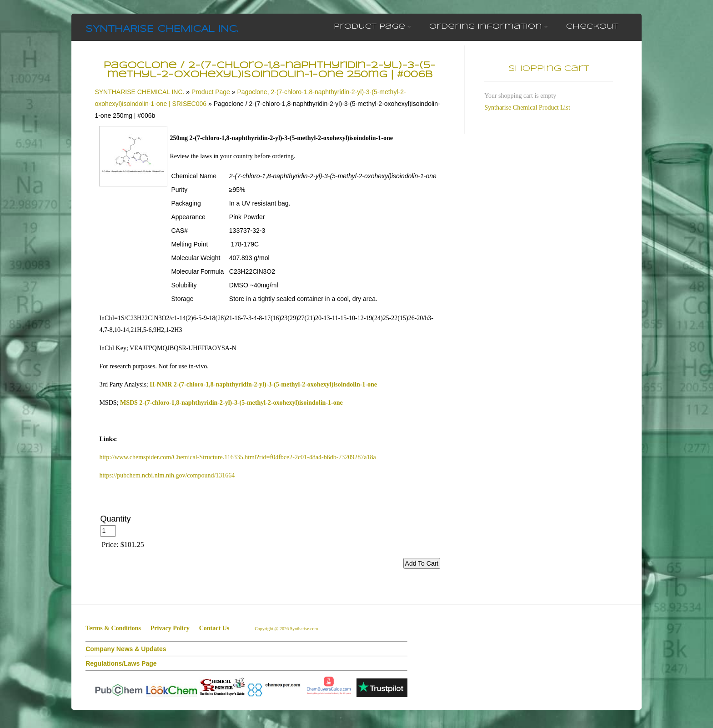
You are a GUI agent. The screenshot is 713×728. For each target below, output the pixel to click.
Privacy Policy (170, 628)
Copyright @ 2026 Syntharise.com (287, 629)
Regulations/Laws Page (121, 663)
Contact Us (214, 628)
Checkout (592, 27)
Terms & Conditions (113, 628)
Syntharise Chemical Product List (527, 108)
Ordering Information (489, 27)
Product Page (372, 27)
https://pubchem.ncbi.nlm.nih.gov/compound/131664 (167, 475)
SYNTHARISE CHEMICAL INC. (162, 29)
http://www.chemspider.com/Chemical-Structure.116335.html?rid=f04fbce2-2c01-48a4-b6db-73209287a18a (237, 457)
